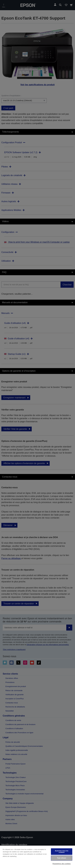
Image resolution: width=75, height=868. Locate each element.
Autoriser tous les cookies (62, 852)
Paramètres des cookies (62, 864)
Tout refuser (62, 858)
